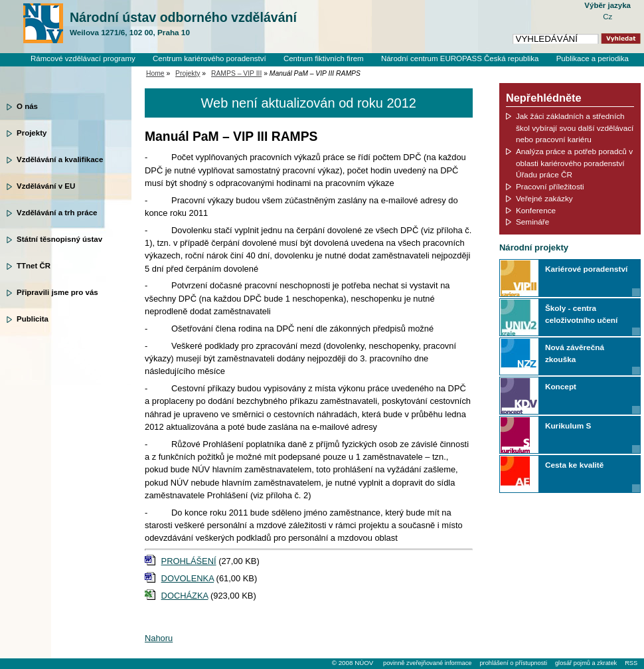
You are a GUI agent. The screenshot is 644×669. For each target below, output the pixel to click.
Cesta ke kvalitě (574, 465)
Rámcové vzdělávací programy (83, 58)
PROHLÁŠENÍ (189, 561)
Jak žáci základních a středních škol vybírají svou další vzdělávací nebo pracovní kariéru (575, 128)
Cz (607, 17)
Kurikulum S (568, 426)
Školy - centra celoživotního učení (581, 314)
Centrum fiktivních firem (324, 58)
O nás (27, 106)
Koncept (561, 386)
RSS (631, 663)
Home (155, 73)
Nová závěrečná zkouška (575, 353)
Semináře (532, 222)
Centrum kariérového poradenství (209, 58)
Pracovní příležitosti (550, 186)
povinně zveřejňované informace (427, 663)
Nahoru (159, 638)
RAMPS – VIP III (236, 73)
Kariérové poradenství (586, 269)
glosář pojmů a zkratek (586, 663)
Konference (536, 210)
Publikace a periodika (593, 58)
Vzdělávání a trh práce (57, 213)
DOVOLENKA (188, 578)
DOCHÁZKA (185, 596)
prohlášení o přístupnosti (513, 663)
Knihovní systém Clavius (587, 70)
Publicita (33, 319)
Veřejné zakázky (544, 198)
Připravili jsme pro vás (57, 292)
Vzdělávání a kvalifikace (60, 159)
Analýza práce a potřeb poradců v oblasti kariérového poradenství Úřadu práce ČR (574, 163)
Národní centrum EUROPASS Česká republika (460, 58)
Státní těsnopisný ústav (59, 239)
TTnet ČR (34, 266)
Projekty (32, 133)
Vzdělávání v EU (46, 186)
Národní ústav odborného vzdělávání (183, 24)
